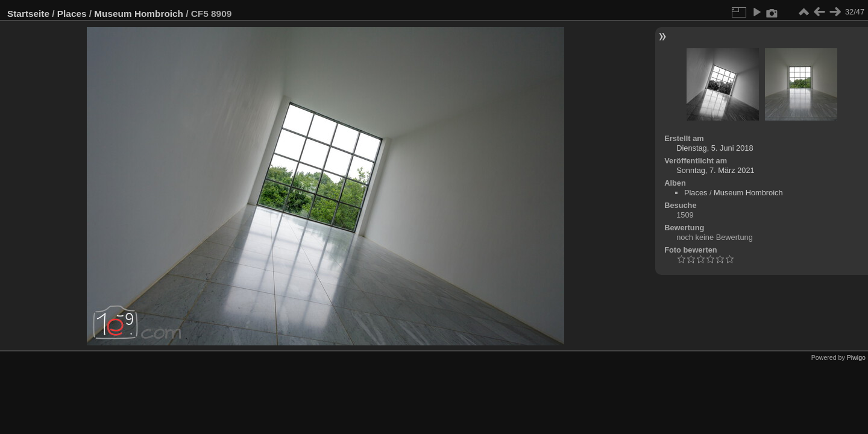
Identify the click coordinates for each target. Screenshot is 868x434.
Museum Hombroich (139, 14)
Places (72, 14)
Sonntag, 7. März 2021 (715, 170)
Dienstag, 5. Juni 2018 (715, 148)
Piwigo (856, 357)
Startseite (28, 14)
